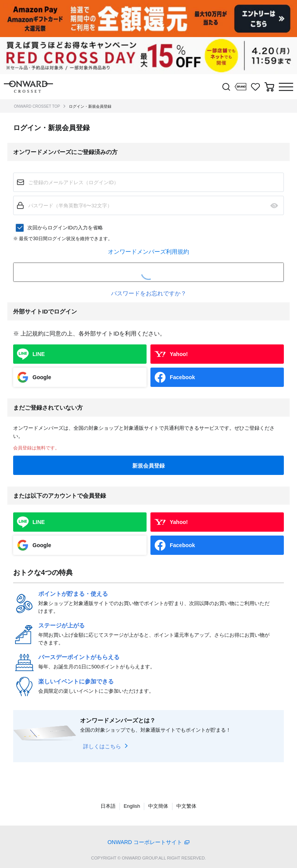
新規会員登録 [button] (148, 466)
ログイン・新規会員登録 (90, 106)
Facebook (182, 377)
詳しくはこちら (102, 746)
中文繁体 (186, 806)
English (132, 806)
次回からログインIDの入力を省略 (65, 228)
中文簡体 (158, 806)
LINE (39, 354)
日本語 (108, 806)
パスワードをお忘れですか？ (149, 293)
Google (42, 377)
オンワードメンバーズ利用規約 (148, 252)
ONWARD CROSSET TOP (37, 106)
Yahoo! (179, 354)
